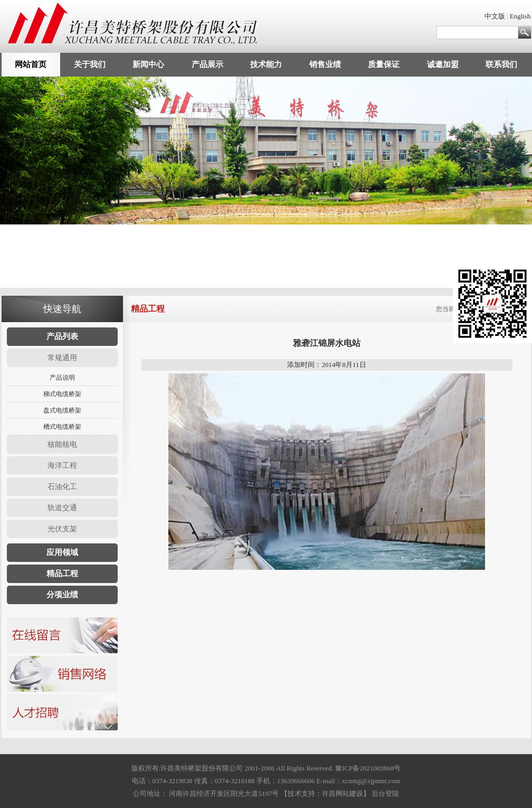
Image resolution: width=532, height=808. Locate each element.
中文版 (495, 16)
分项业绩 (62, 595)
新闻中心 (148, 64)
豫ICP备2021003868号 (368, 768)
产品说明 (62, 378)
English (520, 16)
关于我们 (90, 64)
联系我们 (501, 64)
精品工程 (62, 574)
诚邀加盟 (443, 64)
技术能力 (266, 64)
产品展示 (207, 64)
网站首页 (31, 64)
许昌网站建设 (343, 793)
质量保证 (384, 64)
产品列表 (62, 336)
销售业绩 (325, 64)
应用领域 (62, 552)
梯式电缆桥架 (62, 394)
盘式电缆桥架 (62, 410)
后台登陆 (385, 793)
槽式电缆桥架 (62, 427)
